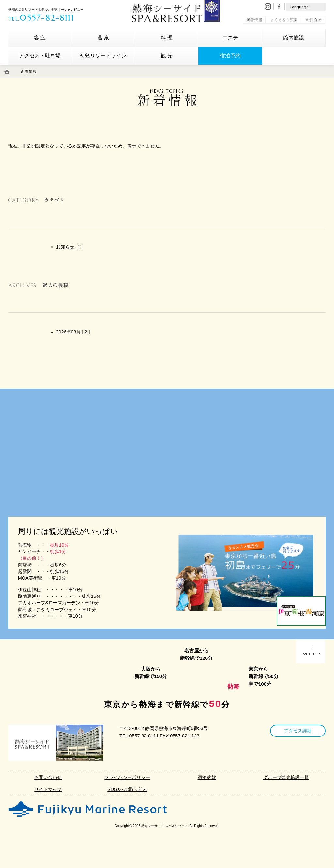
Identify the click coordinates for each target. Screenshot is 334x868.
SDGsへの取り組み (127, 789)
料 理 (167, 38)
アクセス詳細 (298, 731)
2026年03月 (68, 332)
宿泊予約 (230, 56)
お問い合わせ (48, 777)
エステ (230, 38)
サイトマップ (48, 789)
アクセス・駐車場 (40, 56)
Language (299, 7)
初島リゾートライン (103, 56)
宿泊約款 (207, 777)
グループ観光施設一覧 (286, 777)
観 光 (167, 56)
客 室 (40, 38)
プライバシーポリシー (127, 777)
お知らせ (65, 247)
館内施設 (294, 38)
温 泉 (103, 38)
